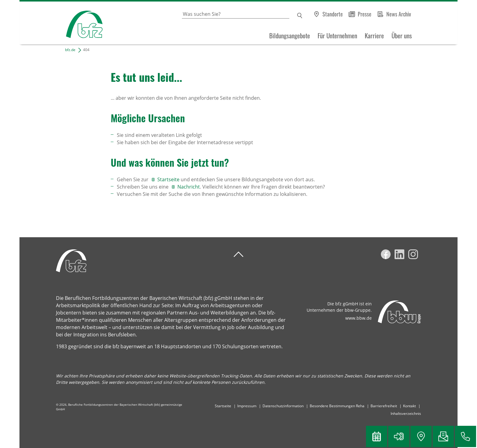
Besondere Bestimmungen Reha (337, 406)
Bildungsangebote (290, 36)
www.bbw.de (359, 318)
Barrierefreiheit (384, 406)
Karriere (374, 36)
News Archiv (399, 14)
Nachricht (189, 187)
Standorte (333, 14)
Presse (365, 14)
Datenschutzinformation (283, 406)
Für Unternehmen (337, 36)
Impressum (247, 406)
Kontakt (409, 406)
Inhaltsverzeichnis (406, 413)
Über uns (402, 36)
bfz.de (70, 50)
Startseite (169, 179)
